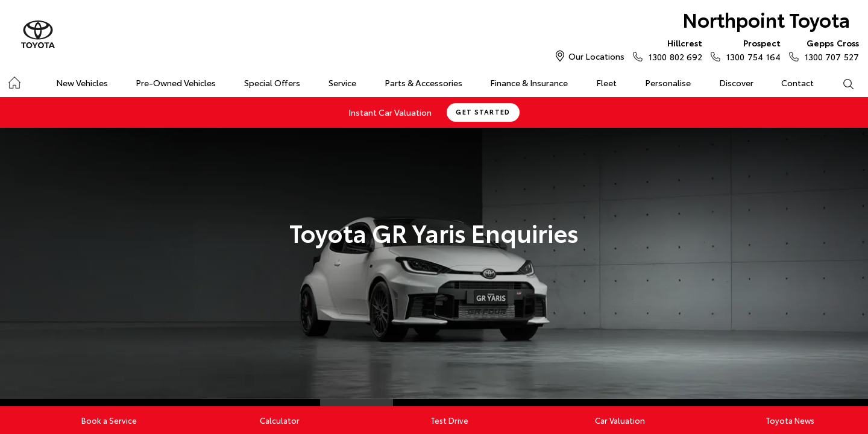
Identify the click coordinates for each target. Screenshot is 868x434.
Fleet (606, 83)
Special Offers (272, 83)
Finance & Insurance (529, 83)
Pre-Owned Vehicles (176, 83)
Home (14, 80)
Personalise (668, 83)
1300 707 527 (829, 49)
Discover (736, 83)
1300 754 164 (750, 49)
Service (342, 83)
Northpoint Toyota (766, 19)
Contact (797, 83)
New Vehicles (82, 83)
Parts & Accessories (423, 83)
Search (841, 83)
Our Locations (596, 56)
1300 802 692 (673, 49)
